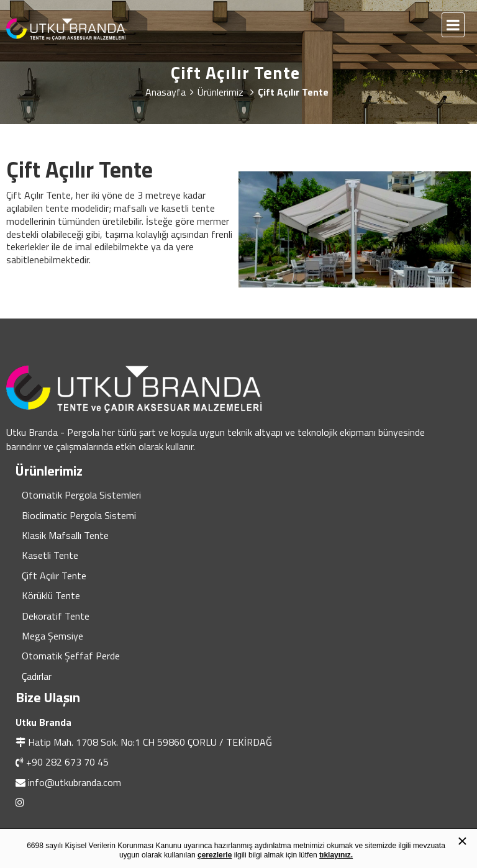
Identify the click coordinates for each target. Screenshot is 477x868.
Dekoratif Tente (56, 616)
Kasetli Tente (50, 555)
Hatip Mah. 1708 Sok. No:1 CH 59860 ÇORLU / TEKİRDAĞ (150, 742)
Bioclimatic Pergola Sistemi (79, 515)
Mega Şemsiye (52, 636)
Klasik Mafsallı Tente (65, 535)
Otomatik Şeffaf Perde (71, 656)
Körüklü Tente (51, 595)
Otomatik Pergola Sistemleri (81, 495)
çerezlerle (215, 855)
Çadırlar (37, 676)
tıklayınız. (336, 855)
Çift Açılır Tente (54, 576)
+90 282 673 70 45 (67, 762)
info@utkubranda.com (75, 782)
